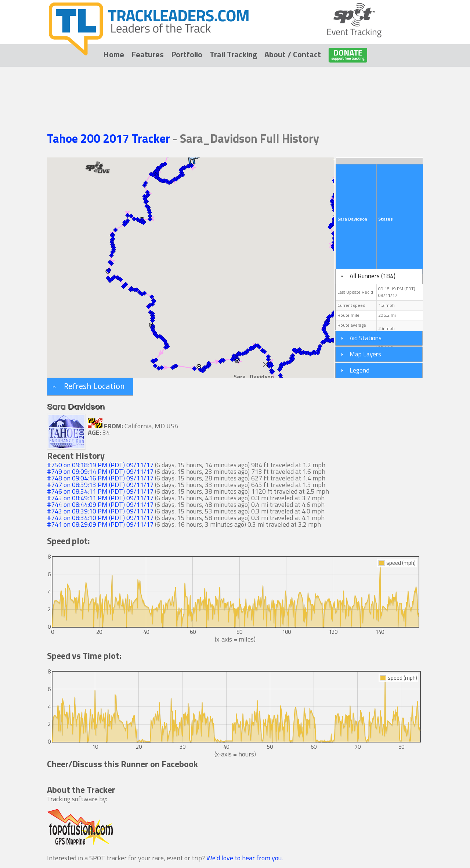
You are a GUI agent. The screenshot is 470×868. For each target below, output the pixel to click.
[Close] (265, 364)
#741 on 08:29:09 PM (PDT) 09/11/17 (100, 524)
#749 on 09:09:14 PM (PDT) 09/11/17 (100, 471)
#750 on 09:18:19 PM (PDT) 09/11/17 (100, 465)
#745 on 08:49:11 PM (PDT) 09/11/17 (100, 498)
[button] (144, 185)
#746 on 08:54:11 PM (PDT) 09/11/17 (100, 491)
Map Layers (365, 354)
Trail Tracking (233, 54)
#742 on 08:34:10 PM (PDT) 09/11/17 (100, 518)
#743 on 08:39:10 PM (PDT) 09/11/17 (100, 511)
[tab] (379, 276)
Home (114, 54)
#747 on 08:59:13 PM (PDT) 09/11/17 (100, 485)
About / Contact (293, 54)
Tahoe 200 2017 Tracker (110, 138)
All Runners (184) (373, 276)
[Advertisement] (235, 89)
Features (148, 54)
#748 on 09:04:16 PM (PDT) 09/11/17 (100, 478)
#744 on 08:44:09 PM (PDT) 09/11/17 (100, 504)
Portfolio (187, 54)
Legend (359, 370)
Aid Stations (366, 338)
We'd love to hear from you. (245, 858)
